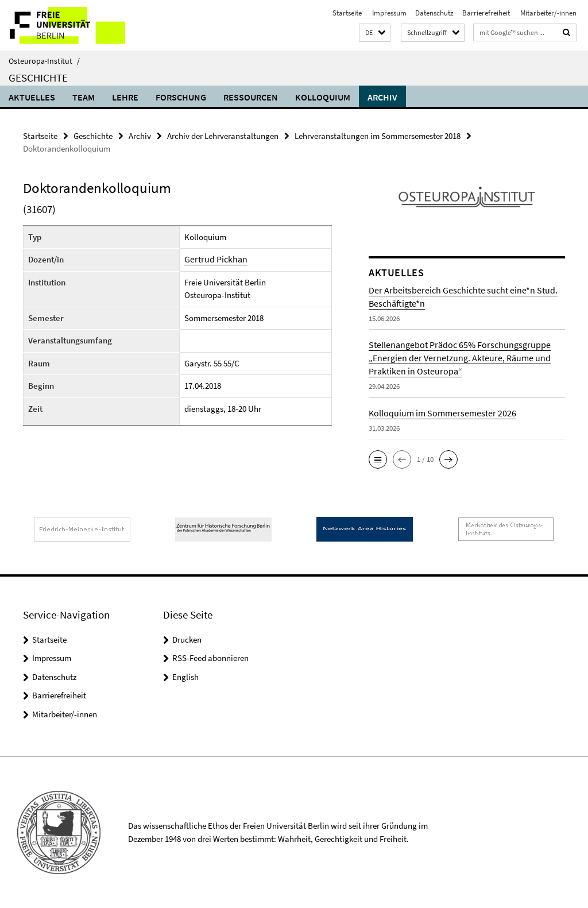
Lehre (125, 97)
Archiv (382, 97)
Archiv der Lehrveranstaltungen (223, 135)
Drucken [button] (187, 639)
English (185, 676)
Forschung (181, 97)
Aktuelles (32, 97)
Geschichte (38, 78)
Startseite (347, 13)
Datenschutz (434, 13)
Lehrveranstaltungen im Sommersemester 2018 (378, 135)
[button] (375, 33)
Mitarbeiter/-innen (548, 13)
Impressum (388, 13)
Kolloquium (323, 97)
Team (84, 97)
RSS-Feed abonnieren (210, 657)
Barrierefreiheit (486, 13)
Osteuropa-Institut (44, 61)
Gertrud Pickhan (213, 259)
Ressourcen (251, 97)
